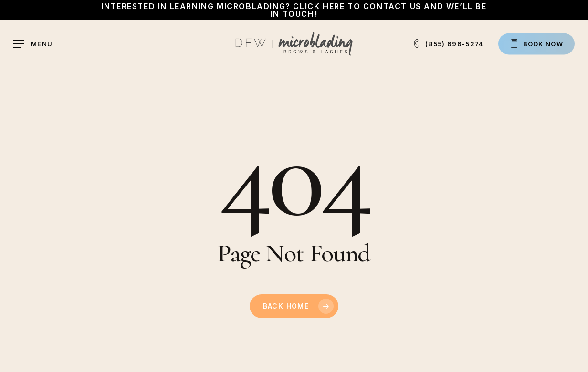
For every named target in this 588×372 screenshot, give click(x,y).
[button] (33, 44)
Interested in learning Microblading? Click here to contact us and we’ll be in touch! (294, 10)
